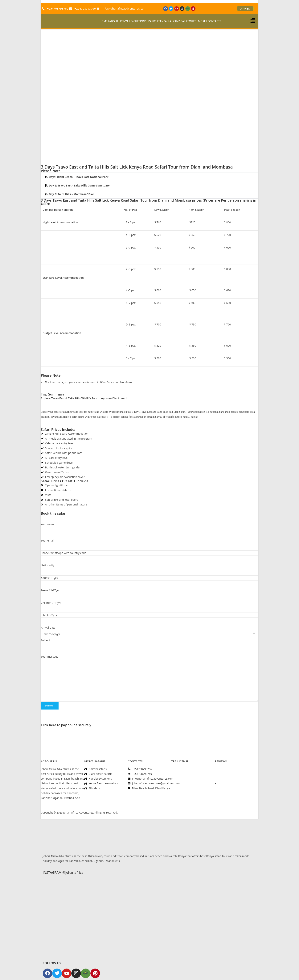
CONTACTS (214, 21)
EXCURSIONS (138, 21)
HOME (104, 21)
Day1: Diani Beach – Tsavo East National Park (79, 177)
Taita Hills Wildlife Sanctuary (86, 398)
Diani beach (120, 398)
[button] (149, 177)
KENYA (124, 21)
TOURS (192, 21)
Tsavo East (58, 398)
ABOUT (114, 21)
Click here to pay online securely (66, 725)
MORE (202, 21)
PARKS (152, 21)
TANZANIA (165, 21)
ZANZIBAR (179, 21)
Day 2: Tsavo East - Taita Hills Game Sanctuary (79, 185)
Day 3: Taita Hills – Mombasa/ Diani (72, 194)
